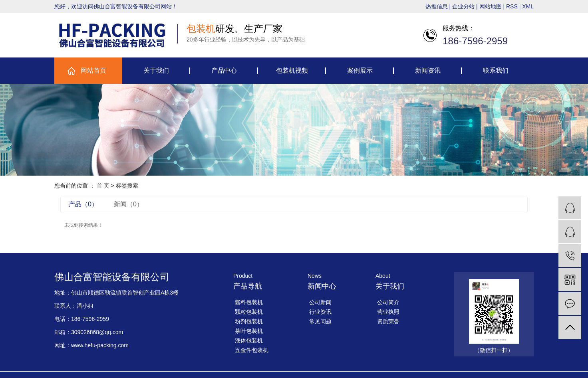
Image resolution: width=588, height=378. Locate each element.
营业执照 (388, 312)
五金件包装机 (252, 350)
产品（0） (83, 204)
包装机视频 (292, 70)
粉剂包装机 (249, 321)
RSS (512, 6)
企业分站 (463, 6)
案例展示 (360, 70)
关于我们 (156, 70)
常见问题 (320, 321)
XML (528, 6)
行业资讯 (320, 312)
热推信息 (437, 6)
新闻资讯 (428, 70)
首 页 (103, 186)
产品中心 (224, 70)
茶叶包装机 (249, 331)
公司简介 (388, 302)
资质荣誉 (388, 321)
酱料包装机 (249, 302)
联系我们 (496, 70)
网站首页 (93, 70)
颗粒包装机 (249, 312)
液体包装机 (249, 340)
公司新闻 (320, 302)
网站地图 (491, 6)
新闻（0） (128, 204)
